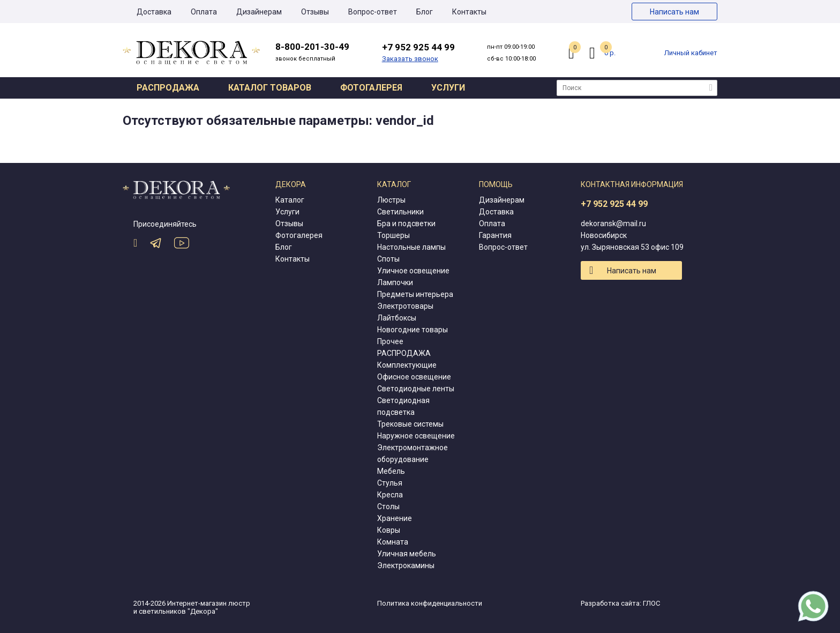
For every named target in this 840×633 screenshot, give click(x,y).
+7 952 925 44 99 (614, 204)
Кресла (390, 495)
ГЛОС (651, 603)
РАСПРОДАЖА (404, 353)
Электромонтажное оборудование (412, 453)
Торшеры (393, 235)
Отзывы (315, 12)
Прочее (390, 341)
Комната (393, 542)
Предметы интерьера (415, 294)
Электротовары (405, 306)
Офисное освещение (414, 377)
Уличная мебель (407, 554)
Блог (425, 12)
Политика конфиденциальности (430, 603)
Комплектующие (407, 365)
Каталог (290, 200)
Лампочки (395, 282)
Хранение (395, 518)
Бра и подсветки (406, 224)
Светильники (400, 212)
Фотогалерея (371, 88)
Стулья (390, 483)
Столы (388, 507)
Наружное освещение (416, 436)
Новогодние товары (412, 330)
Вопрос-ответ (373, 12)
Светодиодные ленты (416, 389)
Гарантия (495, 235)
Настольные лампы (411, 247)
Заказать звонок (410, 59)
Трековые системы (410, 424)
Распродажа (168, 88)
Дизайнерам (259, 12)
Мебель (391, 471)
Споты (388, 259)
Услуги (448, 88)
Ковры (389, 530)
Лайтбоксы (397, 318)
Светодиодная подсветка (403, 406)
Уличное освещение (413, 271)
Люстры (391, 200)
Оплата (204, 12)
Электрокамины (406, 565)
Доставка (154, 12)
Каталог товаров (270, 88)
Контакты (469, 12)
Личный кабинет (691, 53)
